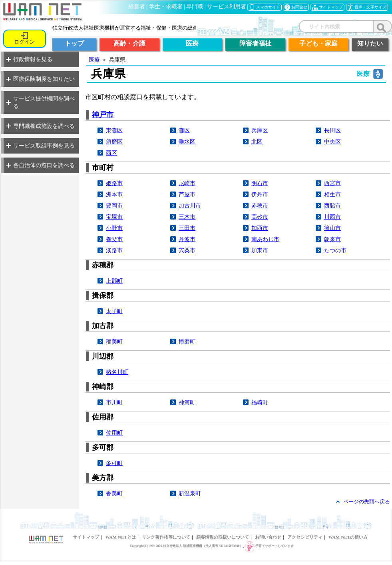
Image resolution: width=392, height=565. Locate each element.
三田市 (187, 228)
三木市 (187, 217)
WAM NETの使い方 (348, 537)
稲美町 (114, 341)
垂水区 (187, 142)
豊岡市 (114, 206)
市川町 (114, 402)
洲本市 (114, 194)
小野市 (114, 228)
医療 (94, 60)
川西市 (332, 217)
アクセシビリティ (305, 537)
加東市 (260, 250)
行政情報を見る (29, 59)
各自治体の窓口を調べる (41, 165)
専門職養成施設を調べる (41, 126)
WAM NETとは (120, 537)
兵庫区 (260, 130)
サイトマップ (86, 537)
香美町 (114, 493)
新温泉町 (190, 493)
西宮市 (332, 183)
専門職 (195, 7)
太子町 (114, 311)
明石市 (260, 183)
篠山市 (332, 228)
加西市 (260, 228)
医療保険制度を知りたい (41, 79)
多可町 (114, 463)
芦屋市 (187, 194)
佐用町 (114, 433)
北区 (257, 142)
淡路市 (114, 250)
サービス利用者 (227, 7)
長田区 (332, 130)
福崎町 (260, 402)
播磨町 (187, 341)
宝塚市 (114, 217)
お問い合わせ (268, 537)
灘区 (184, 130)
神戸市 (103, 115)
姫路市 (114, 183)
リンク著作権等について (166, 537)
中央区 (332, 142)
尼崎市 (187, 183)
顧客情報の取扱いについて (223, 537)
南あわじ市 (265, 239)
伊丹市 (260, 194)
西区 (111, 153)
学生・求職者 (166, 7)
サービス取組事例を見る (41, 146)
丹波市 (187, 239)
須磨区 (114, 142)
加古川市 (190, 206)
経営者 (137, 7)
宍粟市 (187, 250)
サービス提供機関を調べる (41, 102)
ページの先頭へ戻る (367, 502)
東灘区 (114, 130)
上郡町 (114, 281)
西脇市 (332, 206)
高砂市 (260, 217)
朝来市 (332, 239)
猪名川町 (117, 372)
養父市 (114, 239)
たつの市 (335, 250)
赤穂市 (260, 206)
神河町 (187, 402)
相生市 (332, 194)
